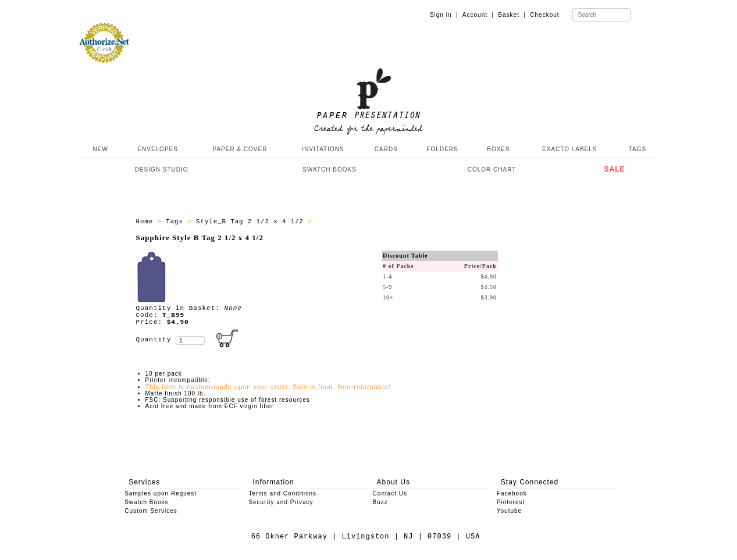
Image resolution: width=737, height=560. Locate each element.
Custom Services (151, 511)
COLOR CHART (492, 170)
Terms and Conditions (282, 493)
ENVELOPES (158, 149)
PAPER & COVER (240, 149)
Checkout (544, 15)
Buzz (380, 502)
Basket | (512, 15)
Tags (177, 222)
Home (147, 222)
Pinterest (511, 502)
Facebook (512, 493)
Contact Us (390, 493)
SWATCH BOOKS (330, 170)
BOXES (498, 149)
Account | (478, 15)
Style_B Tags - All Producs (372, 222)
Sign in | (444, 15)
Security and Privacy (281, 502)
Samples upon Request (161, 493)
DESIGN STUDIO (162, 170)
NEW (99, 149)
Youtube (509, 511)
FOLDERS (442, 149)
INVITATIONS (323, 149)
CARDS (386, 149)
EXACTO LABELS (570, 149)
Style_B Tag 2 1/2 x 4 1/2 (252, 222)
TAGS (638, 149)
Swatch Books (146, 502)
